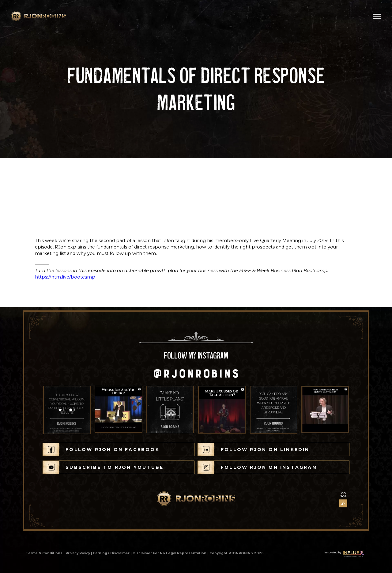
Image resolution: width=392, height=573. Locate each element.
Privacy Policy (78, 553)
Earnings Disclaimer (111, 553)
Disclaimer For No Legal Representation (170, 553)
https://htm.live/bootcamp (65, 277)
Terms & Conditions (44, 553)
